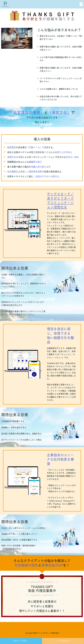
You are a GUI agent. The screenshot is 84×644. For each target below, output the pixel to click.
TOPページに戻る (20, 641)
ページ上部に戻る (62, 641)
